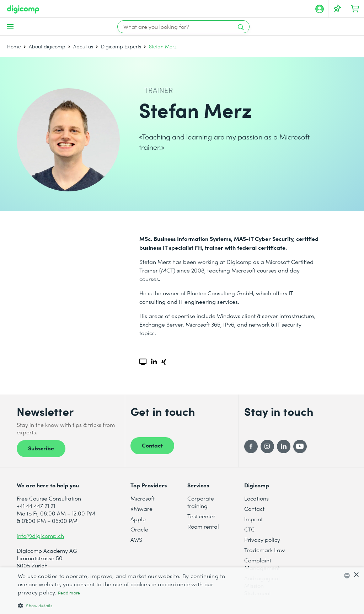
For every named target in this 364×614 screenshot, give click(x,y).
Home (14, 46)
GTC (250, 529)
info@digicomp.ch (40, 536)
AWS (136, 539)
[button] (123, 605)
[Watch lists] (337, 9)
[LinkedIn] (284, 446)
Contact (152, 445)
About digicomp (47, 46)
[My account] (320, 9)
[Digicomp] (23, 9)
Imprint (253, 519)
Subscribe (41, 448)
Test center (201, 516)
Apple (138, 519)
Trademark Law (265, 550)
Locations (256, 498)
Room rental (203, 526)
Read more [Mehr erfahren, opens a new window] (69, 593)
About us (83, 46)
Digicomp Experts (121, 46)
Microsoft (143, 498)
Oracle (139, 529)
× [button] (356, 575)
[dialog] (182, 591)
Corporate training (201, 502)
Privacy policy (262, 539)
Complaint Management (262, 564)
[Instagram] (267, 446)
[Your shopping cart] (355, 9)
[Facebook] (251, 446)
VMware (141, 509)
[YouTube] (300, 446)
